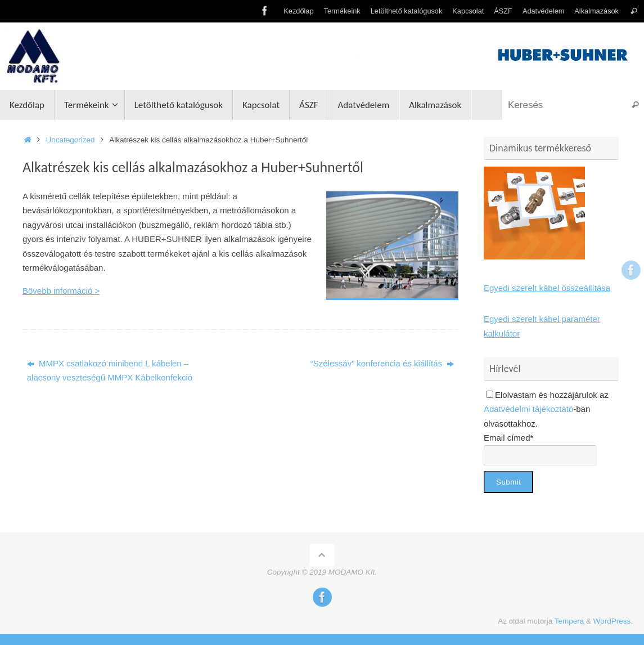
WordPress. (613, 621)
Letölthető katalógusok (407, 11)
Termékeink (342, 11)
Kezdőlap (298, 11)
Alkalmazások (596, 11)
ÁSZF (503, 11)
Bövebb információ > (61, 291)
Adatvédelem (543, 11)
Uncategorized (71, 140)
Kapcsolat (468, 11)
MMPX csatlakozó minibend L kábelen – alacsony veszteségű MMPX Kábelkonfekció (110, 371)
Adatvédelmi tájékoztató (528, 409)
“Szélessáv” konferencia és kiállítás (382, 363)
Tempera (569, 621)
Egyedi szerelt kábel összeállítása (547, 288)
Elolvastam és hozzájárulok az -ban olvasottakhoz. (546, 409)
